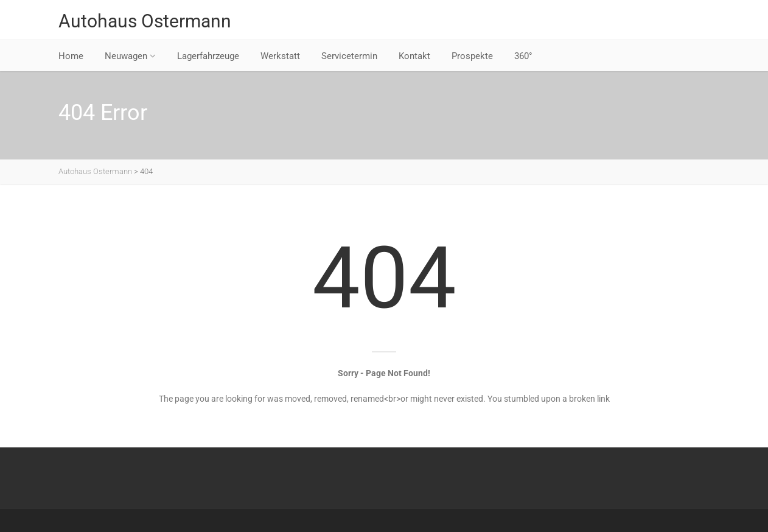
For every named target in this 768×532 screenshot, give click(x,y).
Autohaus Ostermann (145, 21)
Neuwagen (130, 56)
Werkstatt (280, 56)
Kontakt (414, 56)
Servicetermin (349, 56)
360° (523, 56)
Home (71, 56)
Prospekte (472, 56)
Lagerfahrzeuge (208, 56)
